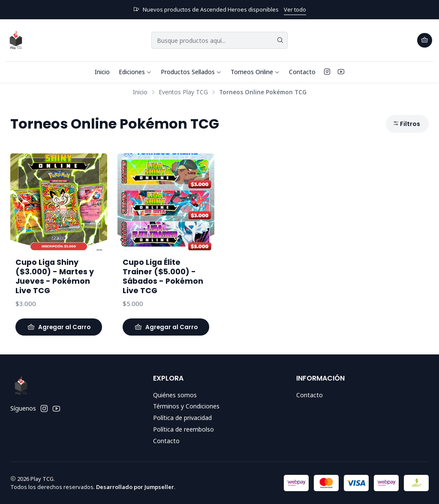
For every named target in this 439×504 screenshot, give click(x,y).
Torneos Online (255, 72)
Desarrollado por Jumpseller (135, 487)
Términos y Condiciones (186, 406)
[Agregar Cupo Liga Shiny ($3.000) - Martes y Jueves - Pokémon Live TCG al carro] (59, 327)
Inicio (102, 72)
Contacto (302, 72)
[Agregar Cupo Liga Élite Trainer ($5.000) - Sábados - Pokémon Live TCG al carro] (166, 327)
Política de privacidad (182, 418)
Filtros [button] (406, 124)
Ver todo (295, 9)
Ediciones (135, 72)
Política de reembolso (183, 429)
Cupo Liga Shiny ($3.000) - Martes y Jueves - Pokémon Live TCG (55, 276)
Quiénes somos (175, 395)
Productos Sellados (191, 72)
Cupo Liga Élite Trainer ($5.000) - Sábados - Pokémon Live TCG (163, 276)
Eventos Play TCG (183, 92)
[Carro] (425, 40)
